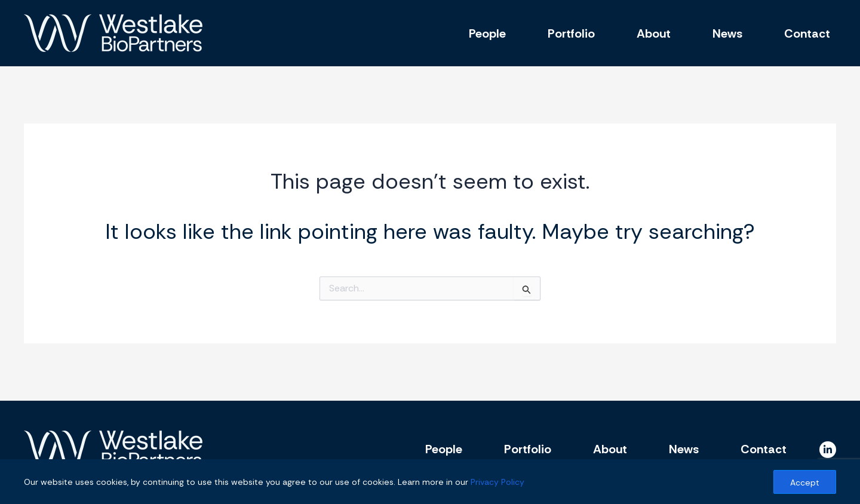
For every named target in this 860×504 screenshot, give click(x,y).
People (487, 33)
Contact (807, 33)
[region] (430, 482)
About (654, 33)
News (727, 33)
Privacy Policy (497, 482)
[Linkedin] (828, 450)
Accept (805, 483)
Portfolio (571, 33)
